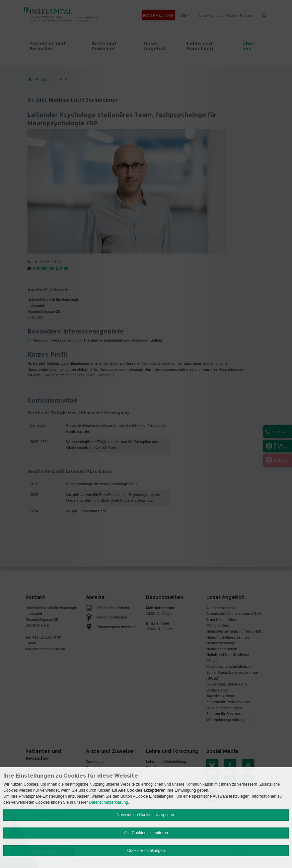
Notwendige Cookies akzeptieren (146, 815)
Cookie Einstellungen (146, 851)
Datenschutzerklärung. (109, 802)
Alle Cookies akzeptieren (146, 833)
